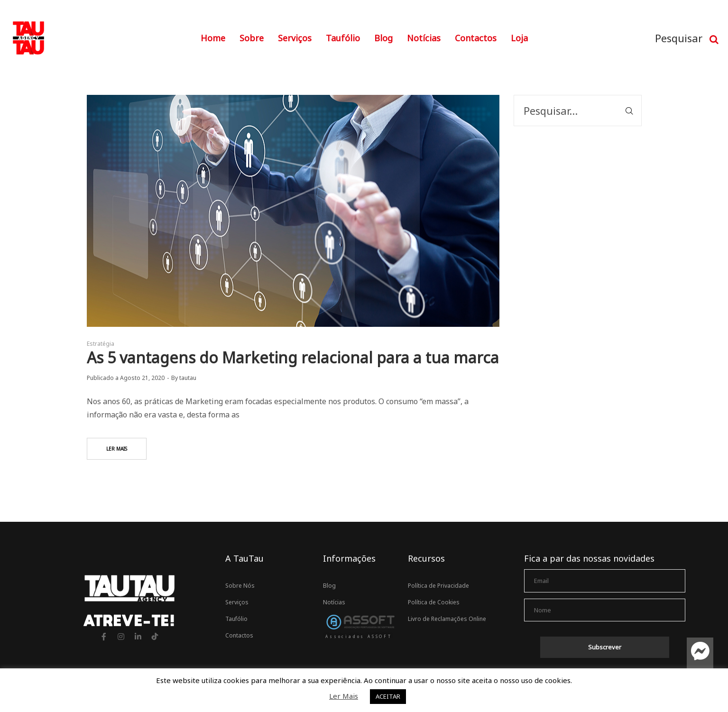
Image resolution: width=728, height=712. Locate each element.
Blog (383, 38)
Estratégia (101, 344)
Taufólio (343, 38)
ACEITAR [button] (388, 696)
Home (213, 38)
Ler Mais (344, 696)
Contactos (476, 38)
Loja (519, 38)
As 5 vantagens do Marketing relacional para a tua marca (293, 357)
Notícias (424, 38)
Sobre (252, 38)
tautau (188, 378)
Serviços (295, 38)
